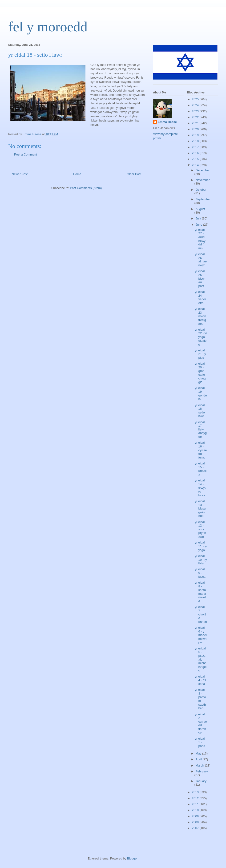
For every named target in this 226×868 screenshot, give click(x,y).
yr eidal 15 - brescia (201, 469)
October (201, 190)
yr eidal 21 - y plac (200, 354)
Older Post (134, 174)
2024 (196, 105)
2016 (196, 153)
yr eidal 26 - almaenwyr (201, 260)
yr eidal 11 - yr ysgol (201, 546)
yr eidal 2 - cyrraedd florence (201, 723)
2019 (196, 135)
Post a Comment (26, 154)
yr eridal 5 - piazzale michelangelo (201, 659)
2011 (196, 804)
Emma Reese (167, 122)
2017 (196, 147)
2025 (196, 99)
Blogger (132, 858)
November (203, 180)
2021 (196, 123)
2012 (196, 798)
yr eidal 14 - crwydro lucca (200, 488)
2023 (196, 111)
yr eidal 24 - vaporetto (200, 297)
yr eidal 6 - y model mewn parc (201, 635)
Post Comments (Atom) (86, 188)
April (199, 759)
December (203, 170)
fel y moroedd (48, 27)
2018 (196, 141)
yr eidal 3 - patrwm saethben (200, 699)
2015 (196, 159)
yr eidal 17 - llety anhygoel (201, 429)
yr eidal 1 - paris (200, 742)
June (199, 225)
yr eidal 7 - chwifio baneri (201, 614)
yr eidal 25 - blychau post (200, 278)
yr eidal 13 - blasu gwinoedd (200, 508)
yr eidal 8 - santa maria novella (200, 592)
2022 (196, 117)
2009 (196, 816)
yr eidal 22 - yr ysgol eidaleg (201, 337)
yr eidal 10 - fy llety (201, 560)
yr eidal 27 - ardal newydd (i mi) (200, 239)
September (203, 199)
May (199, 753)
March (200, 765)
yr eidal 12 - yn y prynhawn (200, 529)
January (201, 781)
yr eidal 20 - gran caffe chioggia (200, 373)
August (200, 209)
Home (77, 174)
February (202, 771)
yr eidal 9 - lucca (200, 573)
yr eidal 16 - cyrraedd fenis (201, 450)
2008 (196, 822)
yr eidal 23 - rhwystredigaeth (200, 316)
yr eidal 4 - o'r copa (200, 680)
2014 (196, 165)
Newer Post (20, 174)
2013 (196, 792)
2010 (196, 810)
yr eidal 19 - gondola (201, 393)
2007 (196, 828)
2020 (196, 129)
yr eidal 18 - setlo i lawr (200, 411)
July (199, 218)
